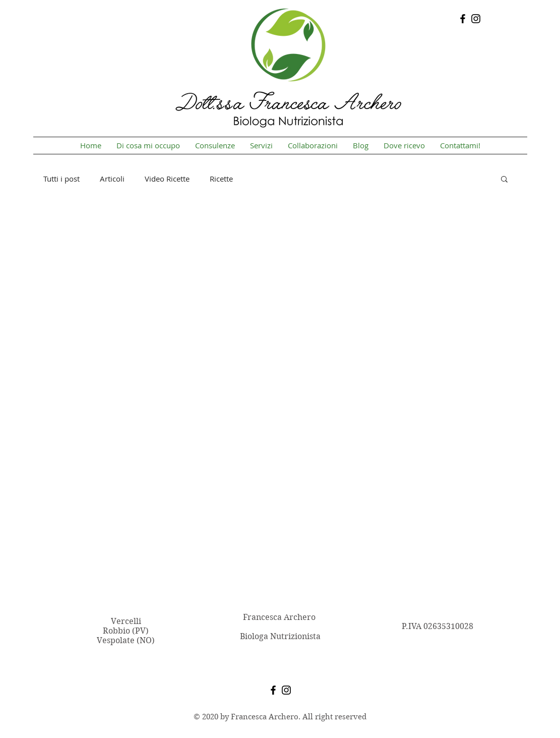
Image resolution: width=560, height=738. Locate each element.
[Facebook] (463, 19)
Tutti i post (61, 179)
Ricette (221, 179)
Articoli (112, 179)
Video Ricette (167, 179)
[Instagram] (476, 19)
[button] (504, 180)
